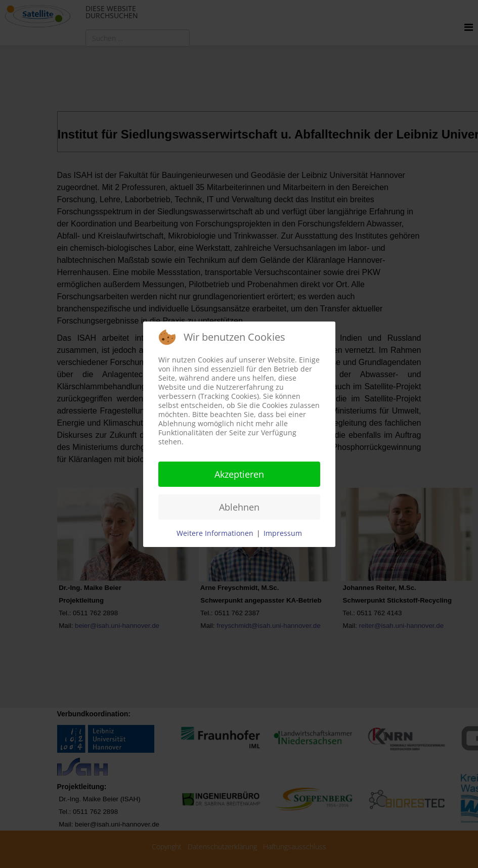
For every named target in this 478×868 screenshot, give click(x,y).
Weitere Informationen (215, 533)
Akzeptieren (239, 474)
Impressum (283, 533)
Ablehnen (239, 507)
